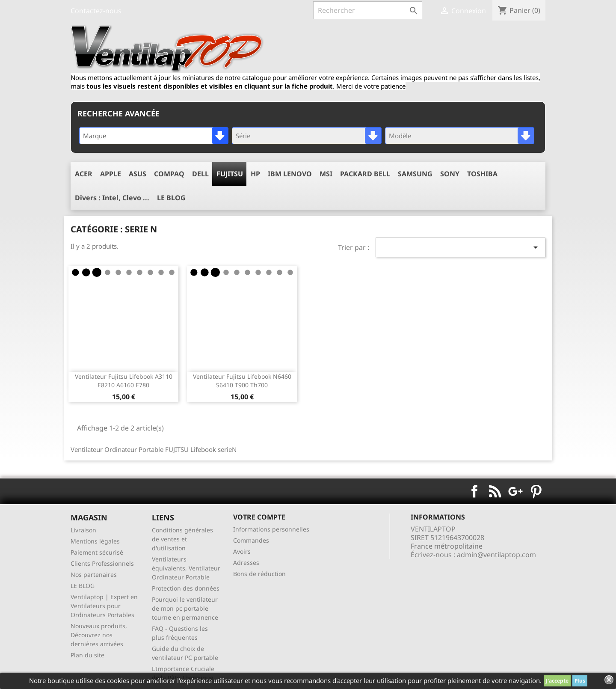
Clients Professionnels (102, 563)
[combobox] (154, 136)
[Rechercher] (368, 10)
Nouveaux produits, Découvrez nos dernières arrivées (99, 635)
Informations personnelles (271, 529)
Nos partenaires (94, 575)
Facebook (474, 491)
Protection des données (186, 588)
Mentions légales (95, 541)
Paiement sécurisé (97, 552)
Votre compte (259, 517)
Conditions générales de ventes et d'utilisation (182, 539)
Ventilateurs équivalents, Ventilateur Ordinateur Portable (186, 568)
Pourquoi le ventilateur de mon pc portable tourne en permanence (185, 608)
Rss (495, 491)
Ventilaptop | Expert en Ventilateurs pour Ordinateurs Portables (104, 606)
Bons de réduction (259, 574)
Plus (580, 681)
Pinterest (536, 491)
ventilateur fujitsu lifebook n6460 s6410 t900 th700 (242, 381)
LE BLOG (83, 586)
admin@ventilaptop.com (496, 555)
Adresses (246, 563)
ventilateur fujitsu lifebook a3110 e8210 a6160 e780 (124, 381)
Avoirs (242, 551)
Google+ (515, 491)
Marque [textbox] (95, 136)
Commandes (251, 540)
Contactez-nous (96, 11)
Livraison (83, 530)
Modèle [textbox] (400, 136)
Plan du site (87, 655)
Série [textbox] (243, 136)
